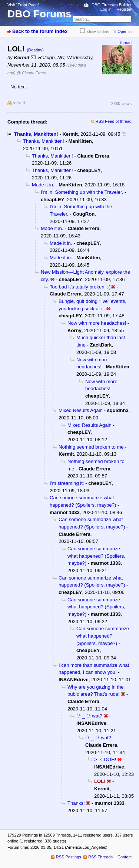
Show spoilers (98, 32)
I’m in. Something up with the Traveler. (82, 192)
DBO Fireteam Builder (112, 5)
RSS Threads (100, 857)
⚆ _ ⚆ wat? (89, 716)
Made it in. (43, 185)
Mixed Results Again (81, 410)
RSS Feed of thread (114, 121)
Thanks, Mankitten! (36, 134)
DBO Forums (39, 14)
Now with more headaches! (97, 323)
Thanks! (76, 803)
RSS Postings (69, 857)
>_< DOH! (105, 759)
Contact (125, 857)
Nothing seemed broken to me (91, 447)
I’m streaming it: (67, 483)
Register (124, 9)
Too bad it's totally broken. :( (80, 287)
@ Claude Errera (32, 73)
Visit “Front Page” (23, 5)
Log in (106, 9)
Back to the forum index (40, 31)
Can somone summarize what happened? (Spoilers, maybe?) (96, 556)
